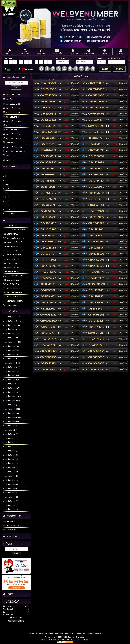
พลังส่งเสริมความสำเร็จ (13, 255)
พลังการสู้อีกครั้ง (11, 259)
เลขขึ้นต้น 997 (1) (10, 510)
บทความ (90, 634)
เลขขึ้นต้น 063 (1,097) (12, 325)
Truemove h (10, 530)
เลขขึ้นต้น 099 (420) (12, 422)
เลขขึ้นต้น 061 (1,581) (11, 317)
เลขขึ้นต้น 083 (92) (11, 355)
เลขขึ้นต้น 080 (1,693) (12, 342)
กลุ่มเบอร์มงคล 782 (12, 130)
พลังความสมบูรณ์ (11, 272)
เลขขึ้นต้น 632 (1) (10, 430)
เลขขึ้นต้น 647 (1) (10, 459)
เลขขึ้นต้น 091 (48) (11, 388)
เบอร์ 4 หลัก (9, 160)
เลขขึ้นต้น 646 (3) (10, 455)
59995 (6, 205)
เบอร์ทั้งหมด (9, 100)
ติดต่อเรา (98, 634)
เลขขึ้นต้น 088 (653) (11, 376)
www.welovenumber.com (64, 639)
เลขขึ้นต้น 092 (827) (11, 392)
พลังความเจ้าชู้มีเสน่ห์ (12, 234)
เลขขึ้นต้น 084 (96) (11, 359)
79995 (6, 210)
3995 (6, 180)
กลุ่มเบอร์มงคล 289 (12, 108)
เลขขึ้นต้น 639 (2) (10, 438)
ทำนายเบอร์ (49, 634)
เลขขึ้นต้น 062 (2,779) (12, 321)
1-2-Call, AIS (10, 521)
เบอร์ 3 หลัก (9, 156)
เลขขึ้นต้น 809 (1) (10, 489)
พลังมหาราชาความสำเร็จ (14, 276)
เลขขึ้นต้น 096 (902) (12, 409)
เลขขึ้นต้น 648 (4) (11, 463)
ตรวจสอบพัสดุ (80, 634)
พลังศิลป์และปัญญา (12, 284)
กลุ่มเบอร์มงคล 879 (12, 138)
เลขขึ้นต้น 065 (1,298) (12, 334)
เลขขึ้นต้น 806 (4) (11, 484)
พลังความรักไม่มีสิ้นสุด (13, 293)
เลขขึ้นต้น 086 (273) (11, 367)
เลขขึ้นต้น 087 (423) (11, 371)
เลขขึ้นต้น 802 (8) (11, 476)
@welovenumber (79, 637)
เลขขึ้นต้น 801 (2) (10, 472)
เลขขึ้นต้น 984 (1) (10, 497)
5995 (6, 184)
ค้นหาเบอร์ (40, 634)
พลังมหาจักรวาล (11, 246)
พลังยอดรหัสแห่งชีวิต (13, 288)
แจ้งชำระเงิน (69, 634)
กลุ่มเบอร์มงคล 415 (11, 113)
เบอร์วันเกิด (9, 143)
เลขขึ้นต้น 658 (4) (10, 468)
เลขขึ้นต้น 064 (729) (11, 329)
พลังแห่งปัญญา (11, 267)
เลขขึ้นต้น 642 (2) (10, 443)
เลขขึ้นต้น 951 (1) (10, 493)
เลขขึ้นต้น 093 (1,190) (12, 396)
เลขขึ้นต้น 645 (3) (10, 451)
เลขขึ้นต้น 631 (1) (10, 426)
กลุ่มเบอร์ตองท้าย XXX (13, 147)
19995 (6, 197)
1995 (6, 176)
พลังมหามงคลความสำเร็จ (14, 230)
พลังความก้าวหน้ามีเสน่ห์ (13, 301)
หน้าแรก (31, 634)
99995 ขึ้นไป (9, 214)
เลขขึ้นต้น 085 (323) (11, 363)
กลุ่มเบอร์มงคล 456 (12, 117)
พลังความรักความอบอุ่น (13, 238)
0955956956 (63, 637)
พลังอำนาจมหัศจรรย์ (12, 242)
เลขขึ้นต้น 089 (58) (11, 380)
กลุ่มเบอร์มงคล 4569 (12, 121)
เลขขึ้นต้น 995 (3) (10, 501)
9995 (6, 193)
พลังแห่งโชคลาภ (11, 263)
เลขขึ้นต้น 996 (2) (10, 505)
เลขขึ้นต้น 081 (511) (11, 346)
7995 (6, 189)
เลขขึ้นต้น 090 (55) (11, 384)
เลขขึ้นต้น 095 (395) (11, 405)
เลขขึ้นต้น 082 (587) (11, 350)
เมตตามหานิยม (10, 226)
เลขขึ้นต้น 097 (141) (11, 413)
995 (5, 172)
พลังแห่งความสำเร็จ (12, 297)
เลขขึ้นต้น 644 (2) (10, 447)
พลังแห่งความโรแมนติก (13, 251)
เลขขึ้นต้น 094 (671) (11, 401)
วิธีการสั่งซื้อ (59, 634)
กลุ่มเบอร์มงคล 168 (12, 104)
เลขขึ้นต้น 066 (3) (11, 338)
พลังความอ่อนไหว (11, 305)
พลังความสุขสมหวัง (12, 280)
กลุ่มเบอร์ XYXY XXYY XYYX (16, 151)
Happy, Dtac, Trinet (13, 526)
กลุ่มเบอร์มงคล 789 (12, 134)
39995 (6, 201)
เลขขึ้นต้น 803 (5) (10, 480)
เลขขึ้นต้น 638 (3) (10, 434)
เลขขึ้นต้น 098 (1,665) (12, 417)
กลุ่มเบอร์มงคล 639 (12, 126)
